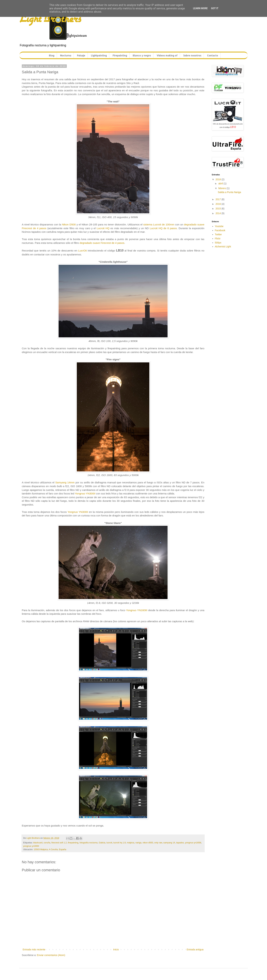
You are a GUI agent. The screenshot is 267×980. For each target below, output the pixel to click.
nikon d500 (148, 843)
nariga (138, 843)
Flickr (218, 239)
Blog (52, 55)
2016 (219, 204)
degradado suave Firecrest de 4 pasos (102, 243)
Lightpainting (99, 55)
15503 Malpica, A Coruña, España (50, 849)
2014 (219, 213)
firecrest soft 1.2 (59, 843)
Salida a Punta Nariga (229, 192)
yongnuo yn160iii (193, 843)
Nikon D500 (69, 224)
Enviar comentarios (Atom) (51, 955)
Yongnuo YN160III (137, 610)
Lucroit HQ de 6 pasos (163, 228)
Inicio (116, 950)
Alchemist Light (223, 247)
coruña (47, 843)
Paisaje (81, 55)
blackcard (38, 843)
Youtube (219, 226)
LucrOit (83, 251)
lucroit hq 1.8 (120, 843)
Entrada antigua (195, 950)
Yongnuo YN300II (85, 493)
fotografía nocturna (89, 843)
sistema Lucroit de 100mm (159, 224)
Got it (215, 8)
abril (221, 183)
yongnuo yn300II (31, 846)
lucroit (109, 843)
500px (218, 243)
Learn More (200, 8)
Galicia (102, 843)
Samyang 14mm (65, 482)
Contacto (213, 55)
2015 (219, 209)
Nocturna (66, 55)
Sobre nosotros (192, 55)
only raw (158, 843)
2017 (219, 199)
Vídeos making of (167, 55)
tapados (180, 843)
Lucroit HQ (103, 228)
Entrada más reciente (34, 950)
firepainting (73, 843)
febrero (222, 188)
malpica (131, 843)
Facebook (220, 230)
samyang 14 (169, 843)
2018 (219, 179)
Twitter (218, 234)
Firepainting (120, 55)
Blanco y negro (142, 55)
